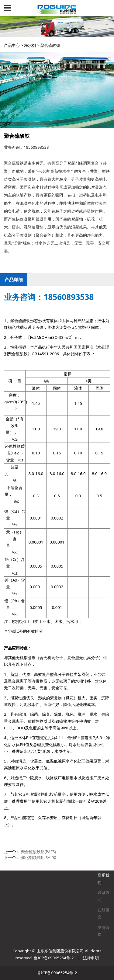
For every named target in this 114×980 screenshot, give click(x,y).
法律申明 (91, 958)
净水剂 (30, 45)
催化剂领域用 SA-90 (39, 857)
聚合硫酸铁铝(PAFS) (39, 852)
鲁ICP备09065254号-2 (54, 958)
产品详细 (14, 280)
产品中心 (12, 45)
